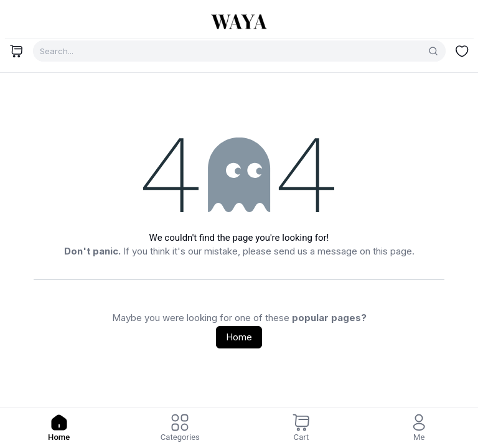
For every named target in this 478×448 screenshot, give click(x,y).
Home (239, 337)
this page (392, 251)
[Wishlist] (462, 51)
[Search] (433, 51)
